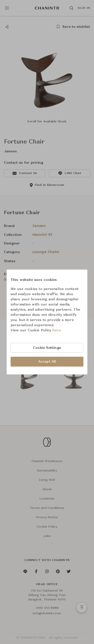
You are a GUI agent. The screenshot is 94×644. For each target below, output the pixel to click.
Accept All (47, 362)
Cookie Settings (47, 348)
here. (57, 330)
